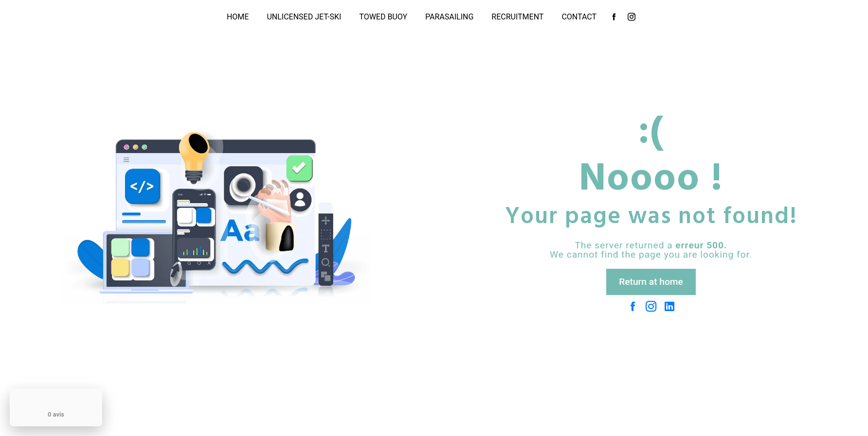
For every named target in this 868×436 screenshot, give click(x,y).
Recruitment (517, 17)
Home (238, 17)
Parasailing (449, 17)
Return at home (651, 282)
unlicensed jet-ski (304, 17)
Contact (579, 17)
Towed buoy (383, 17)
